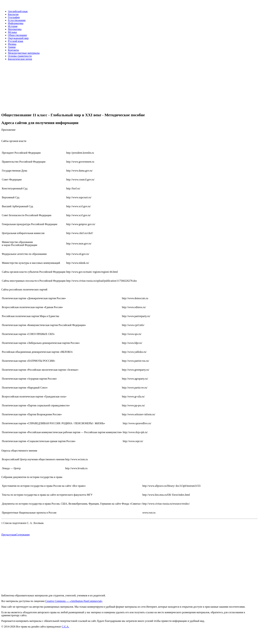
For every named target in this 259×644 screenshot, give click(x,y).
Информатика (16, 23)
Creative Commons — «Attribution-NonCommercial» (74, 601)
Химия (12, 47)
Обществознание (17, 35)
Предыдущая (9, 535)
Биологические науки (20, 59)
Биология (13, 14)
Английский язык (18, 11)
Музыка (12, 32)
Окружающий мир (18, 38)
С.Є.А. (65, 627)
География (14, 17)
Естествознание (17, 20)
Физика (12, 44)
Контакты (13, 50)
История (13, 26)
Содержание (23, 535)
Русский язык (16, 41)
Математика (15, 29)
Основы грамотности (20, 56)
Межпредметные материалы (24, 53)
